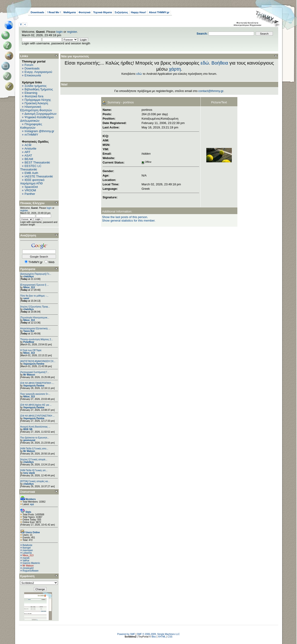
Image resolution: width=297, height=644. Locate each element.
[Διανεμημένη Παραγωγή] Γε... (36, 274)
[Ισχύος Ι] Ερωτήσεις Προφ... (35, 307)
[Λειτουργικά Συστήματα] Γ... (35, 372)
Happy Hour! (139, 12)
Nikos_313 (29, 287)
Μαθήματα (69, 12)
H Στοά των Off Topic (31, 350)
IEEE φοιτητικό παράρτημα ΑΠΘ (32, 182)
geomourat (29, 440)
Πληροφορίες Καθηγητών (31, 126)
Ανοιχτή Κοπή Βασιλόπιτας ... (35, 427)
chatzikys (28, 276)
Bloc (154, 637)
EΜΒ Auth (31, 173)
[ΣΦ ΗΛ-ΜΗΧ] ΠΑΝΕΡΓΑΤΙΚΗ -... (37, 383)
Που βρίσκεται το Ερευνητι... (35, 438)
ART (27, 152)
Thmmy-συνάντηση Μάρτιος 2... (37, 339)
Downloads (37, 12)
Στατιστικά (28, 492)
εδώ (205, 63)
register (72, 32)
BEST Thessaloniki (37, 162)
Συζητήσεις (121, 12)
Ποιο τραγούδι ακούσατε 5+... (35, 394)
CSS (170, 637)
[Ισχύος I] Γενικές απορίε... (34, 459)
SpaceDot (31, 187)
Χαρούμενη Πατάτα (34, 364)
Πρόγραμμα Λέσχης (38, 100)
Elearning (31, 93)
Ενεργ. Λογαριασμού (38, 72)
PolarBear (29, 342)
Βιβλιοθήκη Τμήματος (39, 89)
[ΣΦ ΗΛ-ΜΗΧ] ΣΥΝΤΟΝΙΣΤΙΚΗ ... (37, 416)
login (60, 32)
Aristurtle (30, 149)
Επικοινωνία (33, 75)
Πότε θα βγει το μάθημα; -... (34, 296)
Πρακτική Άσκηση (36, 103)
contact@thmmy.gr (211, 91)
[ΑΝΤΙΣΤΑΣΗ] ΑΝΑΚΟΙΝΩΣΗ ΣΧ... (38, 361)
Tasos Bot (29, 331)
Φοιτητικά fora (34, 96)
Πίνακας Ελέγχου (32, 203)
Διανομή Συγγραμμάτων (40, 114)
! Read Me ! (54, 12)
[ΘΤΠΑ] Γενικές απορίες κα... (35, 481)
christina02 (28, 568)
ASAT (28, 155)
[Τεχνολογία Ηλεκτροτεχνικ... (35, 318)
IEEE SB (28, 429)
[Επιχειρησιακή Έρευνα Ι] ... (34, 285)
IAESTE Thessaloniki (39, 176)
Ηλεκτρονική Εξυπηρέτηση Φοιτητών (36, 108)
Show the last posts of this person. (125, 217)
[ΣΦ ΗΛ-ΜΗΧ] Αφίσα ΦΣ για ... (36, 405)
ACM (28, 145)
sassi (26, 298)
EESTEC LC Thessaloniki (31, 168)
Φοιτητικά (85, 12)
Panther (30, 194)
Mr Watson (29, 375)
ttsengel (27, 548)
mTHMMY (31, 135)
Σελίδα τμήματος (36, 86)
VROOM (30, 190)
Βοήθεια (220, 63)
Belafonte (27, 545)
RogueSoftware (31, 571)
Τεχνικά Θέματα (103, 12)
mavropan (28, 550)
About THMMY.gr (159, 12)
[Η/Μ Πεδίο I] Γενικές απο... (34, 449)
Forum (29, 65)
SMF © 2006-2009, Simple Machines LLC (158, 634)
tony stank (29, 473)
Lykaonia (27, 553)
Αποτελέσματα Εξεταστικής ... (35, 329)
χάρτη (175, 69)
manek (26, 558)
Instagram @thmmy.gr (39, 131)
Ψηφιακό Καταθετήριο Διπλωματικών (37, 119)
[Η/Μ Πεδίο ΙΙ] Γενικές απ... (34, 470)
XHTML (162, 637)
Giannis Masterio (31, 563)
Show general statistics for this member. (129, 221)
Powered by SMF (126, 634)
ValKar (26, 561)
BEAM (29, 159)
